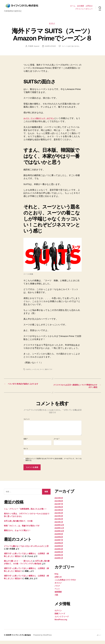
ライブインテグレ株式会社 (23, 638)
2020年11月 (59, 531)
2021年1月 (59, 525)
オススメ (52, 26)
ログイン (58, 614)
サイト (26, 452)
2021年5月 (59, 513)
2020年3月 (59, 555)
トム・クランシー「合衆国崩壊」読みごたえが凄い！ (25, 512)
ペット (57, 592)
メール (56, 442)
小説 (56, 598)
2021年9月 (59, 501)
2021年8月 (59, 504)
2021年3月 (59, 519)
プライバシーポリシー (84, 10)
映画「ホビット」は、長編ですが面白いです (22, 529)
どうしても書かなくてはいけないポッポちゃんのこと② (26, 549)
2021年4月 (59, 516)
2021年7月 (59, 507)
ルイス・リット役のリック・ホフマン (42, 121)
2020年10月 (59, 534)
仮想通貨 (58, 595)
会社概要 (81, 7)
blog (56, 577)
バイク (57, 589)
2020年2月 (59, 558)
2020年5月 (59, 549)
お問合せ (89, 7)
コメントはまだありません (71, 49)
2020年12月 (59, 528)
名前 (26, 442)
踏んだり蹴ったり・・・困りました (18, 564)
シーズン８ (36, 372)
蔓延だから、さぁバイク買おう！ (17, 534)
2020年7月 (59, 543)
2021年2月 (59, 522)
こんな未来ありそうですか (65, 583)
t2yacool (36, 49)
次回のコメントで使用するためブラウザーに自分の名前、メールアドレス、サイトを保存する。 (54, 463)
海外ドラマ (50, 372)
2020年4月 (59, 552)
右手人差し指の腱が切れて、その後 (18, 524)
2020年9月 (59, 537)
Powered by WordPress (45, 638)
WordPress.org (61, 623)
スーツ (43, 372)
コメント (27, 422)
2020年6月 (59, 546)
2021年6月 (59, 510)
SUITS (29, 372)
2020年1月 (59, 561)
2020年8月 (59, 540)
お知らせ (58, 580)
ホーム (73, 7)
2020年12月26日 (50, 49)
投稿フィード (60, 617)
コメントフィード (62, 620)
